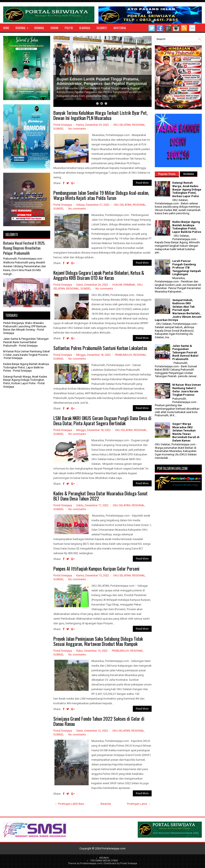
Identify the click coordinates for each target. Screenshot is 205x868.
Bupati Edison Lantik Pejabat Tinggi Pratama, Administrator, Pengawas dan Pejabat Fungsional (102, 81)
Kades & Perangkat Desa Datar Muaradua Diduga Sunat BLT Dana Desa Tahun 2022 (100, 496)
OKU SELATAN (122, 125)
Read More (142, 183)
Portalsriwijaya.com (114, 848)
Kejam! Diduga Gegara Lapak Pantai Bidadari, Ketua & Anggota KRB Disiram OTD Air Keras (99, 275)
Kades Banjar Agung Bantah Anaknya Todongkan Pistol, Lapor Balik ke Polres (26, 367)
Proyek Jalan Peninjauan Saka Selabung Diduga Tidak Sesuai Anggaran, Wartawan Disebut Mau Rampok (98, 641)
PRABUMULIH (123, 355)
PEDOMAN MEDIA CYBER (104, 861)
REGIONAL (23, 27)
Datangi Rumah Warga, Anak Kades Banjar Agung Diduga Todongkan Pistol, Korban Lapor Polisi (25, 380)
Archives (189, 174)
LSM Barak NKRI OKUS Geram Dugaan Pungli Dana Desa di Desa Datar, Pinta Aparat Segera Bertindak (102, 421)
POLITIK (69, 28)
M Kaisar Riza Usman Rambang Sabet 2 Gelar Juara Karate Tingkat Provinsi (26, 353)
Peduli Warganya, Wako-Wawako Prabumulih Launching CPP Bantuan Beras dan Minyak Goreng (25, 326)
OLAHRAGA (85, 28)
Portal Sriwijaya (129, 863)
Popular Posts (167, 174)
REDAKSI (104, 858)
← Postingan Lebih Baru (69, 804)
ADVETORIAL (120, 28)
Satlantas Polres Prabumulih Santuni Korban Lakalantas (100, 348)
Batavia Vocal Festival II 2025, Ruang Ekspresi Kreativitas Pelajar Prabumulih (24, 248)
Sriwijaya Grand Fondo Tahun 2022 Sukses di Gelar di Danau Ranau (99, 721)
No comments (77, 129)
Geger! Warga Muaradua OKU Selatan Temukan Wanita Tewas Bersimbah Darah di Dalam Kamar (186, 432)
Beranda (106, 804)
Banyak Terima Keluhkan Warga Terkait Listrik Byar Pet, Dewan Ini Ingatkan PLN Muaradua (100, 115)
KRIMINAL (39, 28)
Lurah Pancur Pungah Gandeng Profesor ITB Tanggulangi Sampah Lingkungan (187, 268)
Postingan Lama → (139, 804)
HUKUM (54, 28)
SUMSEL (59, 129)
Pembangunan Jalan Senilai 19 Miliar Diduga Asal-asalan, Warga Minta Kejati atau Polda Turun (101, 195)
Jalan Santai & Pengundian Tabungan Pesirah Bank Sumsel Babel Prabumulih (26, 342)
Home (6, 28)
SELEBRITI (102, 28)
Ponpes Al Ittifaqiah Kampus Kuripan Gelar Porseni (96, 568)
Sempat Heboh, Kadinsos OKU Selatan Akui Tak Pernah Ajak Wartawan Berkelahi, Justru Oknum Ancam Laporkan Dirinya (178, 310)
